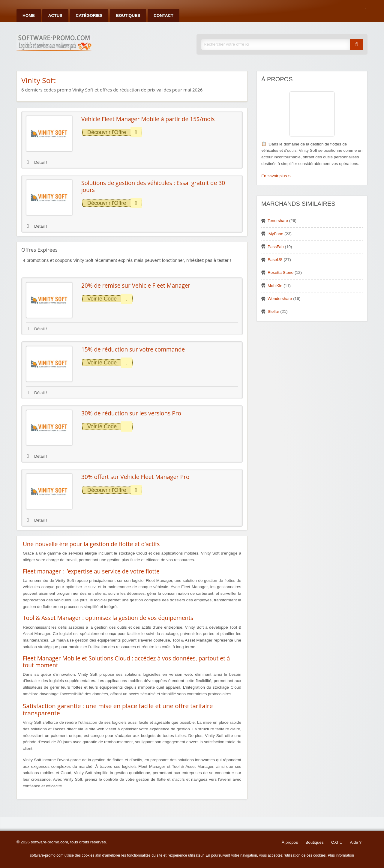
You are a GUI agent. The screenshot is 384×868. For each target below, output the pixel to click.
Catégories (89, 15)
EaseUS (275, 260)
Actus (55, 15)
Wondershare (280, 299)
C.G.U (337, 842)
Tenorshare (278, 221)
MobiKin (275, 286)
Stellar (273, 311)
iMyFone (275, 234)
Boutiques (128, 15)
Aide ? (356, 842)
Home (29, 15)
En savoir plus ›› (276, 176)
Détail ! (37, 162)
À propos (290, 842)
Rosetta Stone (280, 272)
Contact (163, 15)
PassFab (276, 247)
